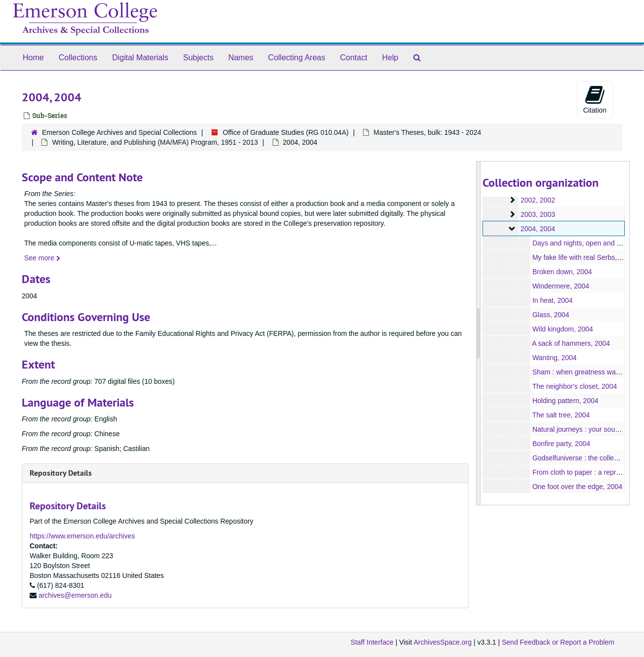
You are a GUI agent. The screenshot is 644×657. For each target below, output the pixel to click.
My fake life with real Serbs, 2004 (583, 257)
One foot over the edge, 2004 (577, 487)
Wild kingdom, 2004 (562, 329)
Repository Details (61, 473)
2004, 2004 (537, 229)
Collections (78, 58)
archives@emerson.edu (75, 595)
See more (42, 258)
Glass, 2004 (550, 315)
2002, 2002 (537, 200)
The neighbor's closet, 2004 (574, 386)
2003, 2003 (537, 214)
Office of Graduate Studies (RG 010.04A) (286, 132)
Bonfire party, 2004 (561, 444)
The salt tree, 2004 (561, 415)
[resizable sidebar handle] (479, 333)
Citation (595, 99)
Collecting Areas (297, 58)
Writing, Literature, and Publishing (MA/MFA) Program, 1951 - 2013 (155, 142)
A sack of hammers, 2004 (571, 343)
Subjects (198, 58)
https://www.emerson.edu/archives (82, 536)
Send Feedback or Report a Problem (558, 642)
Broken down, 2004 (562, 272)
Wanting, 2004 (554, 358)
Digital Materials (140, 58)
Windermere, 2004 (560, 286)
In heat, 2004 (552, 300)
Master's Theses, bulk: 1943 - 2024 (427, 132)
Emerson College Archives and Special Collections (120, 132)
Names (241, 58)
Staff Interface (372, 642)
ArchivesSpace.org (443, 642)
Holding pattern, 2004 (565, 401)
